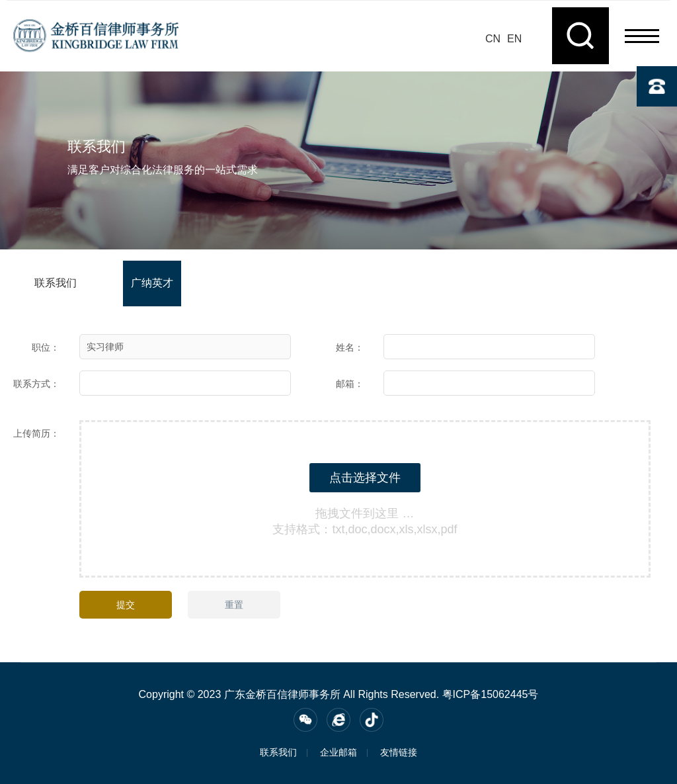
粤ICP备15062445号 (491, 694)
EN (514, 39)
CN (493, 39)
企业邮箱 (338, 752)
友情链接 (399, 752)
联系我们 (56, 283)
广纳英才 (152, 283)
